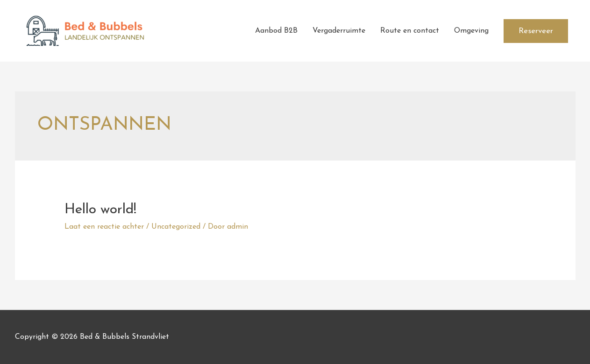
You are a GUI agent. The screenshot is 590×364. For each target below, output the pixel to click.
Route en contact (410, 31)
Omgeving (471, 31)
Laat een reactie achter (104, 227)
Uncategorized (176, 227)
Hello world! (100, 210)
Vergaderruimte (339, 31)
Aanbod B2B (276, 31)
